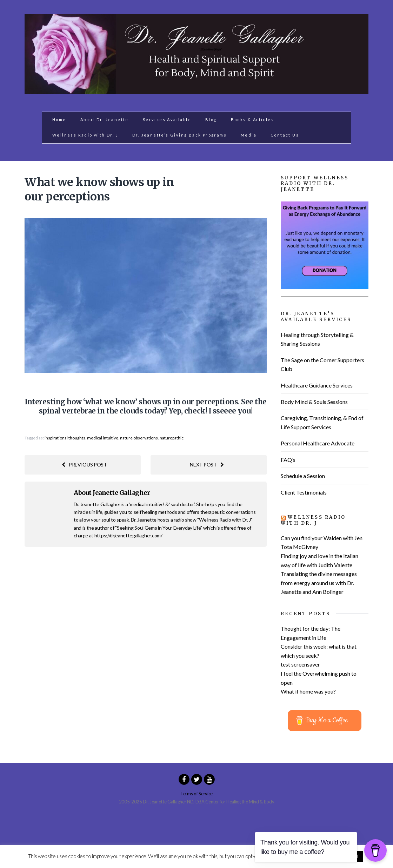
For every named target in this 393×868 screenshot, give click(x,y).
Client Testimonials (304, 492)
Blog (211, 120)
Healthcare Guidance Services (317, 385)
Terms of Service (196, 794)
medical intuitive (103, 438)
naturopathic (172, 438)
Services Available (167, 120)
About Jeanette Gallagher (112, 493)
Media (249, 135)
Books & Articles (252, 120)
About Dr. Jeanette (105, 120)
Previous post (84, 465)
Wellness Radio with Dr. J (85, 135)
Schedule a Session (303, 476)
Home (59, 120)
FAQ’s (288, 460)
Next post (207, 465)
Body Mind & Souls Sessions (314, 402)
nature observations (139, 438)
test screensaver (300, 664)
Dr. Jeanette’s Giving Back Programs (179, 135)
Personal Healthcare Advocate (318, 443)
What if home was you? (308, 691)
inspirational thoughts (65, 438)
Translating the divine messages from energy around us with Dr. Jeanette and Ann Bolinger (319, 583)
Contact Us (285, 135)
